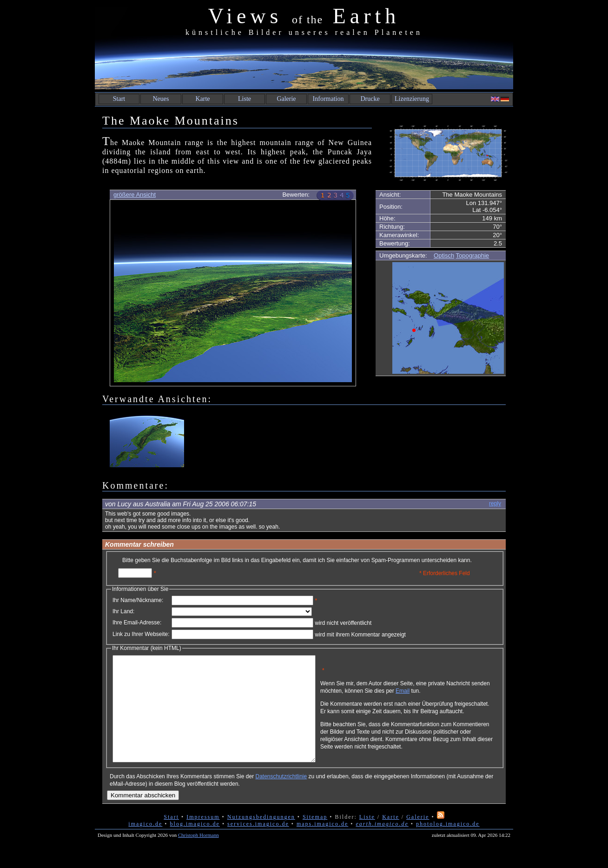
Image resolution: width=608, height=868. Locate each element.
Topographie (473, 255)
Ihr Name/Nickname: (138, 600)
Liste (245, 99)
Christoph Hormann (198, 856)
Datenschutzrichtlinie (281, 797)
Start (119, 99)
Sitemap (315, 838)
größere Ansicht (135, 195)
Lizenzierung (412, 99)
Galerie (286, 99)
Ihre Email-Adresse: (137, 623)
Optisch (444, 255)
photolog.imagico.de (448, 845)
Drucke (370, 99)
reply (495, 504)
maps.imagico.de (322, 845)
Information (328, 99)
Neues (161, 99)
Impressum (203, 838)
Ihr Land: (123, 611)
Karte (202, 99)
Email (447, 694)
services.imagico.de (258, 845)
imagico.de (145, 845)
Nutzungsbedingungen (261, 838)
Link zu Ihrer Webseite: (141, 634)
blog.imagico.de (195, 845)
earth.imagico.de (382, 845)
